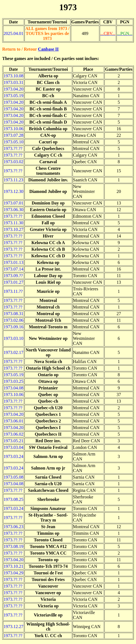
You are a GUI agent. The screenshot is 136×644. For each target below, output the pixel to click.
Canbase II (48, 49)
